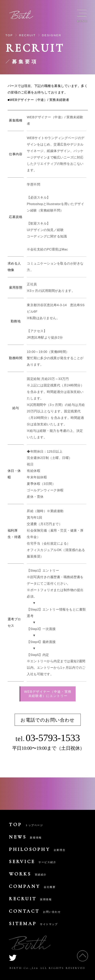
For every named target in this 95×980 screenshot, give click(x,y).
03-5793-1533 (53, 738)
